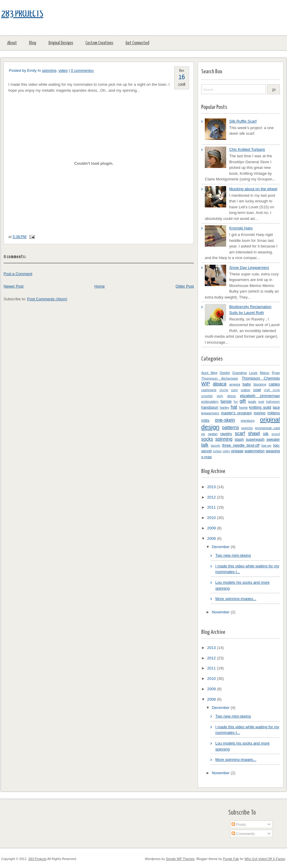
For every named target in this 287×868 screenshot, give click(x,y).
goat (261, 402)
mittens (274, 413)
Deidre (225, 373)
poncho (247, 428)
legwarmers (210, 413)
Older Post (185, 286)
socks (207, 439)
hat (234, 407)
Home (100, 286)
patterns (231, 427)
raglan (213, 434)
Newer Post (14, 286)
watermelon (255, 451)
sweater (273, 439)
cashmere (209, 390)
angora (234, 384)
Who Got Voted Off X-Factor (265, 859)
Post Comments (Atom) (47, 299)
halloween (273, 402)
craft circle (272, 390)
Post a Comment (18, 274)
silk (266, 434)
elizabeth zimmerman (260, 396)
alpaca (220, 384)
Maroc (264, 373)
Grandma (240, 373)
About (12, 43)
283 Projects (22, 14)
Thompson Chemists (261, 378)
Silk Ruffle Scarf (243, 121)
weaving (273, 451)
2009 (212, 528)
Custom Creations (99, 43)
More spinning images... (236, 599)
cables (274, 384)
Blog (33, 43)
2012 (212, 497)
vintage (237, 451)
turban (217, 451)
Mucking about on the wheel (253, 189)
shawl (254, 433)
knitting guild (260, 407)
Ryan (276, 373)
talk (205, 445)
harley (225, 407)
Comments (243, 834)
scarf (240, 433)
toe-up (266, 445)
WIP (206, 384)
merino (260, 413)
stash (239, 439)
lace (276, 407)
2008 (212, 538)
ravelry (226, 434)
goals (252, 401)
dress (232, 396)
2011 (212, 507)
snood (276, 434)
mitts (205, 420)
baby (247, 384)
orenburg (248, 420)
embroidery (210, 401)
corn (235, 390)
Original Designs (61, 43)
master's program (237, 413)
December (221, 547)
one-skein (225, 420)
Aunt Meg (209, 373)
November (221, 612)
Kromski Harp (241, 228)
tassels (215, 446)
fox (236, 402)
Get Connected (137, 43)
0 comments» (83, 70)
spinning (49, 70)
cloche (224, 390)
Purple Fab (231, 859)
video (63, 70)
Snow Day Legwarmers (249, 268)
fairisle (226, 401)
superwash (255, 439)
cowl (257, 390)
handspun (210, 407)
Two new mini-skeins (233, 555)
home (243, 407)
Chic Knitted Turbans (247, 149)
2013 (212, 487)
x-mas (206, 457)
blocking (260, 384)
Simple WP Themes (180, 859)
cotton (245, 390)
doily (220, 396)
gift (243, 401)
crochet (207, 396)
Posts (239, 825)
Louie (253, 373)
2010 (212, 518)
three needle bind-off (241, 445)
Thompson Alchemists (220, 378)
